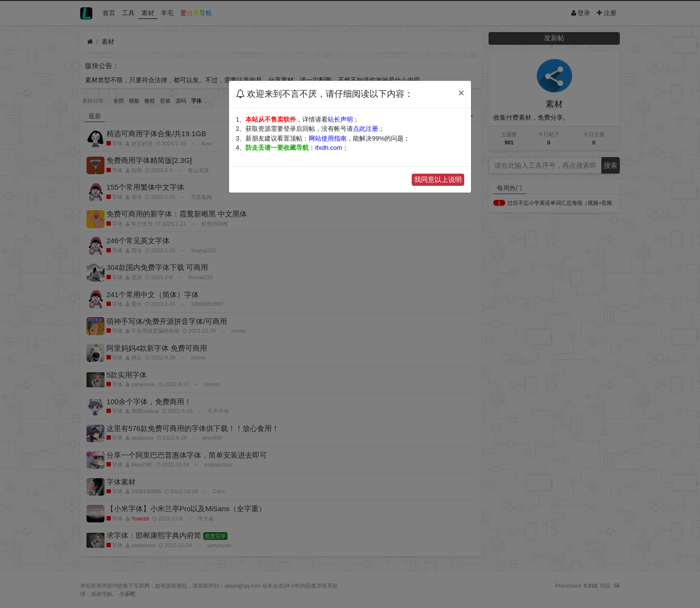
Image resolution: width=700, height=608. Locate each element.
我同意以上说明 (438, 179)
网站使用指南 (328, 138)
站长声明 (340, 119)
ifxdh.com (329, 148)
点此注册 (366, 129)
